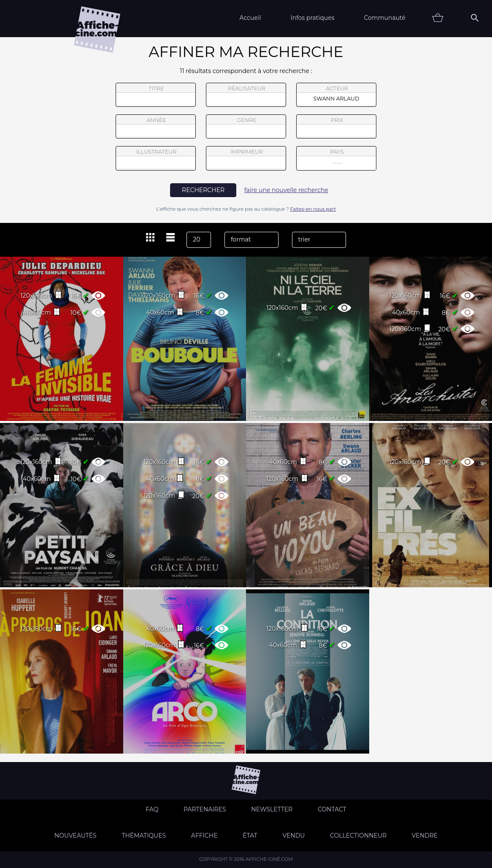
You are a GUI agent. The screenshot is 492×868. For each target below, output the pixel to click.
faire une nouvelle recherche (286, 190)
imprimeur (246, 158)
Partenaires (205, 809)
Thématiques (144, 835)
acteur (336, 95)
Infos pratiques (312, 18)
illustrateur (156, 158)
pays (337, 159)
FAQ (152, 809)
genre (246, 128)
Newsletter (272, 809)
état (250, 835)
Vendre (425, 835)
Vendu (293, 835)
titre (156, 95)
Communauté (385, 18)
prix (336, 127)
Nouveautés (76, 835)
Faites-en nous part (313, 209)
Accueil (250, 18)
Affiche (204, 835)
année (156, 127)
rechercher (203, 190)
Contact (332, 809)
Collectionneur (358, 835)
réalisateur (246, 95)
